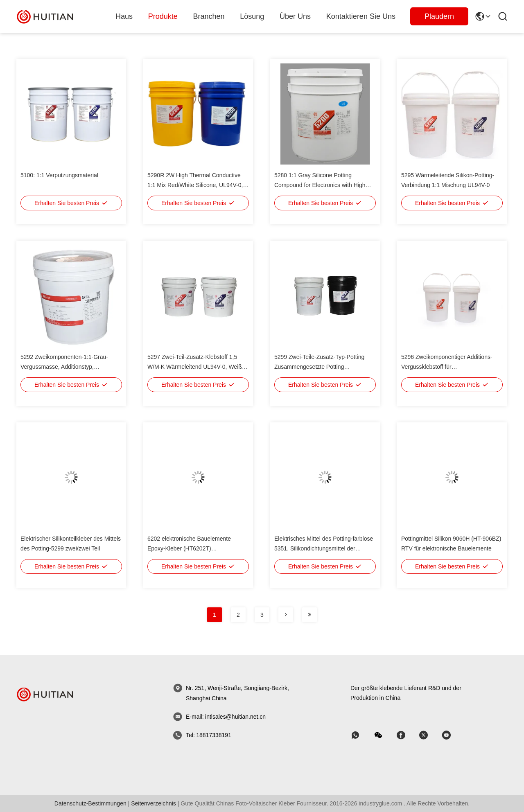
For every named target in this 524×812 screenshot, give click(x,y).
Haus (124, 16)
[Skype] (407, 735)
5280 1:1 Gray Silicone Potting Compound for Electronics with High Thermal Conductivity (320, 185)
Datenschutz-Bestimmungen (90, 803)
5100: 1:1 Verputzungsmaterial (59, 175)
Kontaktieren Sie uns (361, 16)
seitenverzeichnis (154, 803)
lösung (252, 16)
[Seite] (286, 615)
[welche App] (361, 735)
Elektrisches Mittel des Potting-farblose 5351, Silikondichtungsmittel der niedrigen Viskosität (324, 548)
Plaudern (439, 16)
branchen (209, 16)
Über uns (295, 16)
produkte (163, 16)
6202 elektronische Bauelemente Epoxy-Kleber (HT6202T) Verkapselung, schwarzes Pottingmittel (196, 548)
